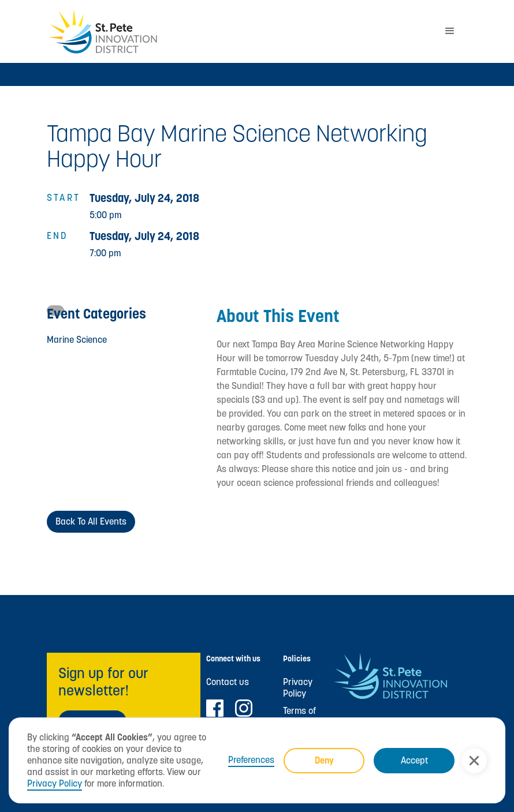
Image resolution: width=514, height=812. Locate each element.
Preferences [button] (251, 760)
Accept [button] (414, 760)
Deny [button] (324, 760)
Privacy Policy (55, 783)
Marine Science (77, 340)
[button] (474, 761)
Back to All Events (91, 521)
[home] (240, 31)
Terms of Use (299, 717)
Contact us (228, 682)
